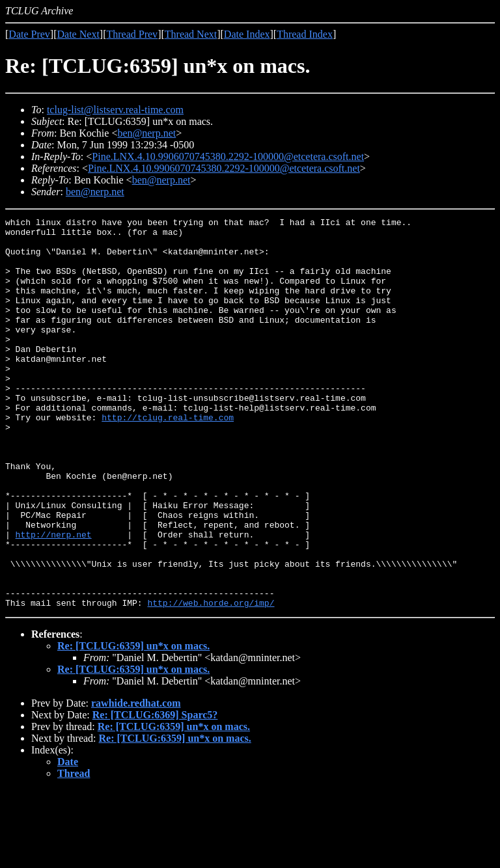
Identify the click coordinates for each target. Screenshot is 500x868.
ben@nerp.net (146, 133)
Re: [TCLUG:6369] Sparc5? (155, 793)
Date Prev (29, 34)
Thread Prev (132, 34)
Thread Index (305, 34)
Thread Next (191, 34)
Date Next (78, 34)
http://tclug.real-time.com (168, 458)
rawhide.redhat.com (136, 781)
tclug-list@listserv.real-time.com (115, 110)
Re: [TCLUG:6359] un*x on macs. (133, 724)
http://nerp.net (54, 599)
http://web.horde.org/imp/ (211, 681)
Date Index (247, 34)
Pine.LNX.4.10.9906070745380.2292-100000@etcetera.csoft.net (228, 156)
